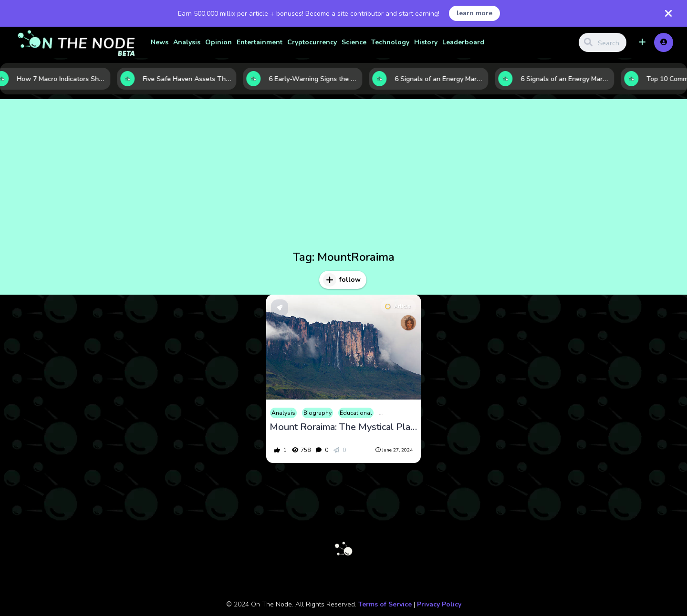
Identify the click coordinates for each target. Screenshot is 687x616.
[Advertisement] (343, 176)
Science (354, 42)
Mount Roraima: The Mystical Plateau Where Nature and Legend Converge (343, 427)
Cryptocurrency (312, 42)
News (160, 42)
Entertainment (260, 42)
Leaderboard (463, 42)
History (426, 42)
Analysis (187, 42)
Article (398, 306)
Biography (317, 413)
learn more (474, 13)
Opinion (219, 42)
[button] (642, 42)
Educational (356, 413)
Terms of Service (385, 604)
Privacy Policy (439, 604)
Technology (390, 42)
